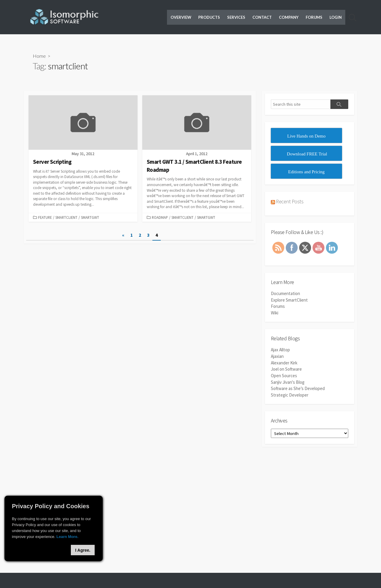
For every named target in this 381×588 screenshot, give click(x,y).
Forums (314, 17)
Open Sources (284, 375)
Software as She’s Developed (298, 387)
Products (209, 17)
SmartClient (66, 217)
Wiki (275, 313)
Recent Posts (290, 202)
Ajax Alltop (280, 350)
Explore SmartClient (289, 300)
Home (39, 56)
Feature (45, 217)
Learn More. (68, 537)
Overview (181, 17)
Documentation (285, 294)
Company (289, 17)
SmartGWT (90, 217)
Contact (262, 17)
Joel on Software (286, 369)
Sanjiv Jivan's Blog (288, 381)
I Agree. (83, 550)
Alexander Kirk (284, 362)
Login (336, 17)
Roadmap (160, 217)
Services (236, 17)
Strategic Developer (290, 394)
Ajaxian (277, 356)
